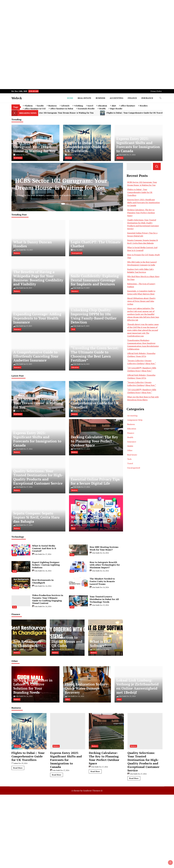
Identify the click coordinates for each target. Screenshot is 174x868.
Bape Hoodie (116, 109)
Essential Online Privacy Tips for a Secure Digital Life (95, 481)
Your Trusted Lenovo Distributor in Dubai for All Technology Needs (104, 599)
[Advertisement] (72, 17)
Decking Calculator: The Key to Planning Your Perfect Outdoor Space (94, 441)
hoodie (40, 106)
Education (75, 367)
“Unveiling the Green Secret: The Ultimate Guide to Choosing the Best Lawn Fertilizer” (95, 354)
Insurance (147, 98)
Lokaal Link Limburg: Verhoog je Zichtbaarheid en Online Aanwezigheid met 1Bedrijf (137, 686)
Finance (132, 98)
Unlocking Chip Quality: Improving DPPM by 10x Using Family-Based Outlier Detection (94, 316)
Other (130, 450)
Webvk (17, 98)
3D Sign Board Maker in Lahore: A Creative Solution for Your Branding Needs (33, 686)
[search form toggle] (160, 98)
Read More (18, 768)
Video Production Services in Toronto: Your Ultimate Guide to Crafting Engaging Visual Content (48, 599)
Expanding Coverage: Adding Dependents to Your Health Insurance (37, 318)
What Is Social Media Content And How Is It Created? (96, 519)
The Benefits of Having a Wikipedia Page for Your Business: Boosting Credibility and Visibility (38, 278)
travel (90, 106)
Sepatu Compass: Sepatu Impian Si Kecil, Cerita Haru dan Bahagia (36, 517)
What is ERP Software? (100, 644)
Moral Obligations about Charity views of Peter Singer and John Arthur (141, 301)
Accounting (116, 98)
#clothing (79, 106)
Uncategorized (77, 253)
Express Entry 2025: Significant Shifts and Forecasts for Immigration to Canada (138, 145)
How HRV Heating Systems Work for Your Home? (104, 548)
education (102, 106)
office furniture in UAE (35, 109)
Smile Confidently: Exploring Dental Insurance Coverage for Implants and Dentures (95, 280)
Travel (130, 463)
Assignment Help (135, 420)
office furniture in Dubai (62, 109)
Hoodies (144, 106)
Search (157, 166)
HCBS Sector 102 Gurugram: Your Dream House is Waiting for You (65, 113)
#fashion (29, 106)
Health (102, 109)
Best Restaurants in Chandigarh (43, 581)
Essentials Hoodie (86, 109)
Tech (73, 329)
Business (100, 98)
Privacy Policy (156, 91)
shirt (114, 106)
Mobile (130, 446)
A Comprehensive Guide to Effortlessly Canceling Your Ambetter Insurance (36, 356)
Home (70, 98)
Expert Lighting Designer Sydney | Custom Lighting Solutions (46, 565)
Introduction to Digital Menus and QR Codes (67, 642)
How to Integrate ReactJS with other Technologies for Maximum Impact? (105, 565)
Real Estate (84, 98)
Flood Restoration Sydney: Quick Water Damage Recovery (87, 688)
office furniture (128, 106)
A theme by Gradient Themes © (87, 791)
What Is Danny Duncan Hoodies (33, 244)
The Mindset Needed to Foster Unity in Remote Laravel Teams (102, 581)
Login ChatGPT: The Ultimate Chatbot (96, 244)
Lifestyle (65, 106)
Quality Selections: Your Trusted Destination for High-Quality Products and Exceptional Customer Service (38, 477)
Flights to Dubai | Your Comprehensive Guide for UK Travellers (86, 147)
